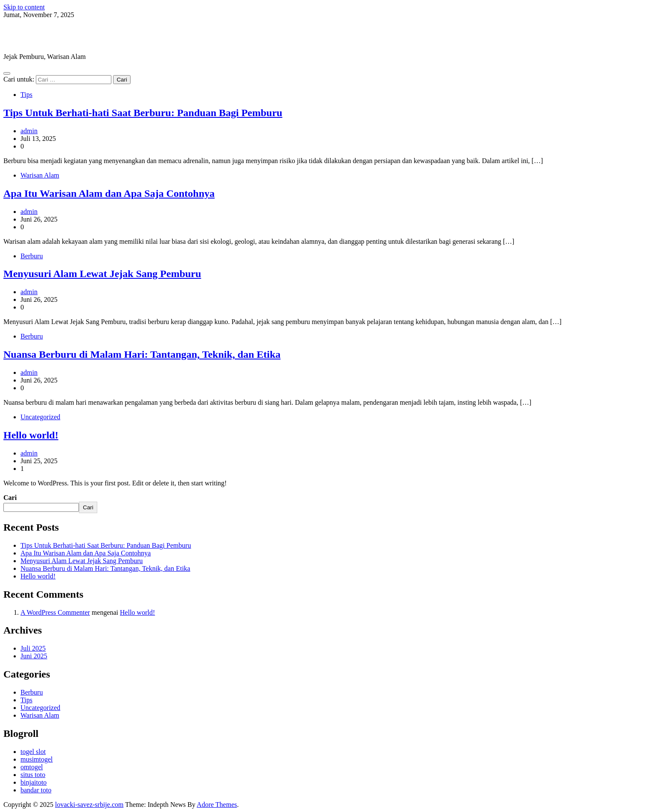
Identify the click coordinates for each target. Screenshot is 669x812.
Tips (26, 95)
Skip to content (24, 7)
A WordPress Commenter (55, 612)
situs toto (33, 775)
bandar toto (36, 790)
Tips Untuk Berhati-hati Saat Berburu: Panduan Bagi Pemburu (143, 113)
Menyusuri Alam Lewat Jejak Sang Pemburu (102, 274)
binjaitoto (33, 782)
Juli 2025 (33, 648)
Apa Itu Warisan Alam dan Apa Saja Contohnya (109, 193)
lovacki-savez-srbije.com (75, 35)
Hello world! (31, 435)
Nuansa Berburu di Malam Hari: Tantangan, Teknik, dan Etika (142, 354)
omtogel (32, 767)
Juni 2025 (34, 656)
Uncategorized (40, 417)
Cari (10, 498)
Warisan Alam (40, 175)
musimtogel (37, 759)
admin (29, 131)
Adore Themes (217, 805)
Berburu (32, 256)
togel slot (33, 752)
